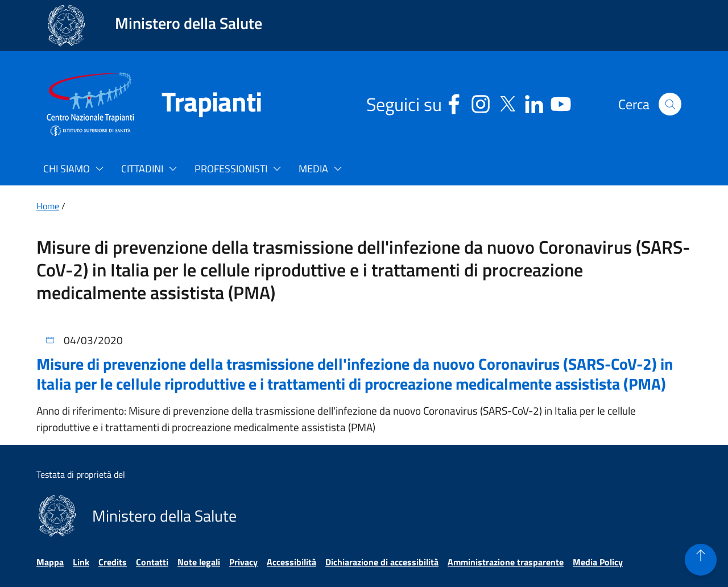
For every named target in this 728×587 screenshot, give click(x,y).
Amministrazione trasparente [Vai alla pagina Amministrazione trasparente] (506, 562)
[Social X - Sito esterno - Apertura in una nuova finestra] (507, 102)
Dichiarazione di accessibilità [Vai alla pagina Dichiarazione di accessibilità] (382, 562)
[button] (670, 104)
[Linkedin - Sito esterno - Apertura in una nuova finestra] (534, 102)
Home (48, 206)
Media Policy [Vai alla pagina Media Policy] (598, 562)
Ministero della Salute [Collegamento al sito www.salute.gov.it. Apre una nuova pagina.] (189, 23)
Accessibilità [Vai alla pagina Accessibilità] (291, 562)
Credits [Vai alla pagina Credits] (113, 562)
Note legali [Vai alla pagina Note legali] (199, 562)
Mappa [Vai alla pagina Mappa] (50, 562)
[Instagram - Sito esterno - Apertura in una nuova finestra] (481, 102)
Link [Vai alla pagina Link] (81, 562)
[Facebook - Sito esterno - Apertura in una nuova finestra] (454, 102)
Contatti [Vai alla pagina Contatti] (152, 562)
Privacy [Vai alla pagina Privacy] (243, 562)
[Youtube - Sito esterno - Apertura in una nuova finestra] (561, 102)
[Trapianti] (198, 104)
